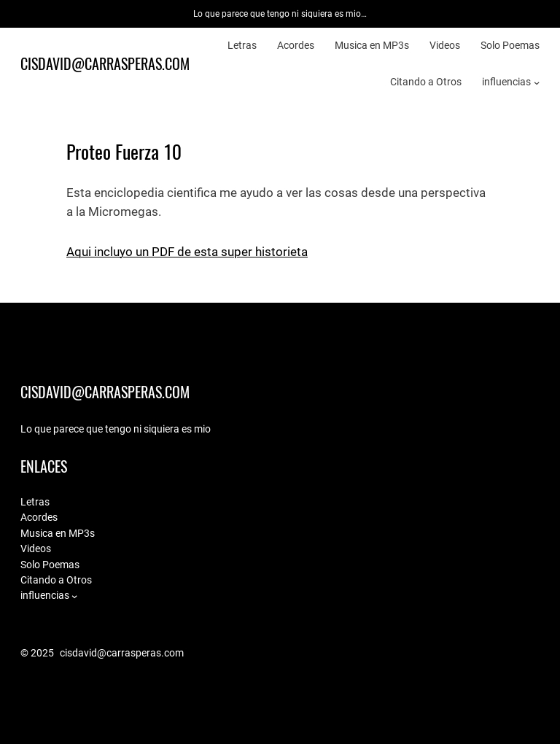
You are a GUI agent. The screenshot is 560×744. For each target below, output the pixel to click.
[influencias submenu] (537, 82)
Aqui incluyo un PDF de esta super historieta (187, 252)
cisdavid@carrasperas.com (105, 64)
